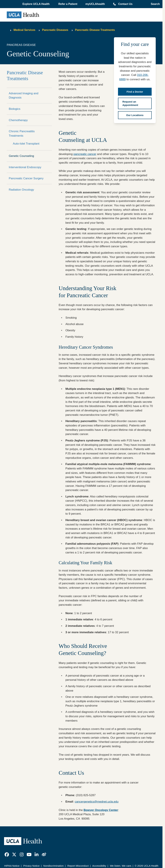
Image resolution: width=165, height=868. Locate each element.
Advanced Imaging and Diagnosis (24, 96)
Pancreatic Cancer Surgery (26, 178)
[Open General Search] (154, 4)
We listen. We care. (121, 866)
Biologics (15, 109)
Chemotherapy (18, 120)
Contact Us (125, 4)
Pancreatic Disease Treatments (95, 30)
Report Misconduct (78, 866)
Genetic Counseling (21, 156)
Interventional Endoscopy (25, 167)
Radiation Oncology (21, 190)
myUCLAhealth (95, 4)
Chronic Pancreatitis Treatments (22, 134)
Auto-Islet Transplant (26, 144)
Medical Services (24, 30)
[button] (36, 4)
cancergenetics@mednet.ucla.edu (97, 802)
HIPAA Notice (12, 866)
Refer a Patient (68, 4)
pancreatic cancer (85, 154)
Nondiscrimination (53, 866)
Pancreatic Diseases (55, 30)
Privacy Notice (31, 866)
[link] (7, 855)
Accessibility (99, 866)
